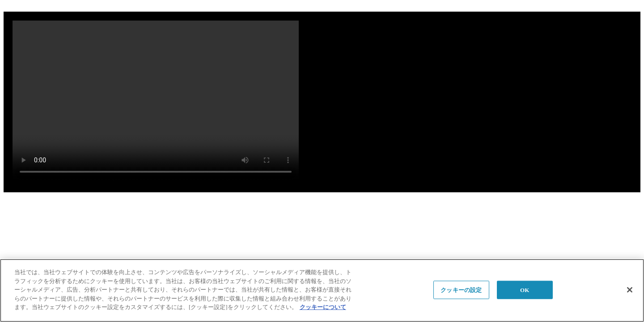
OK (525, 290)
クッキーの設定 (461, 290)
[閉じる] (630, 290)
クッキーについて (323, 307)
